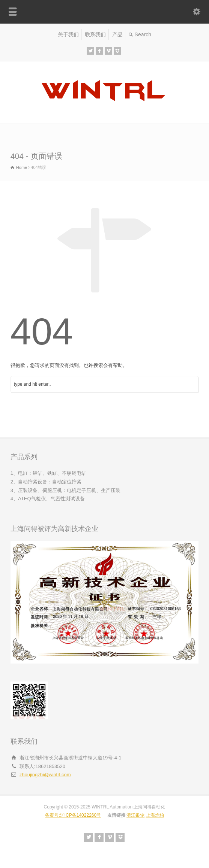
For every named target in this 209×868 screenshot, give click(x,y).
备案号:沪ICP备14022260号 (73, 815)
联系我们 (95, 34)
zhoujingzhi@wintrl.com (45, 775)
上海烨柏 (155, 815)
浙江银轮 (135, 815)
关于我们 (68, 34)
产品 (117, 34)
